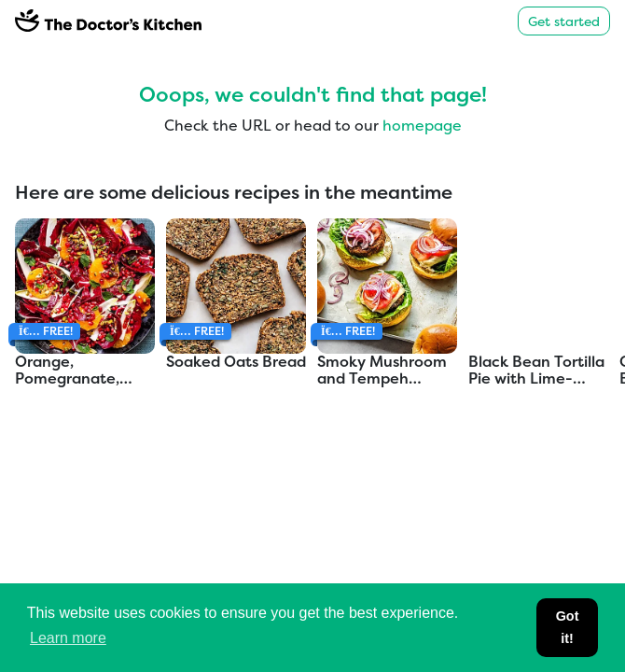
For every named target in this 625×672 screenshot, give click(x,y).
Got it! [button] (568, 627)
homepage (422, 125)
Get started (564, 21)
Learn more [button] (68, 638)
